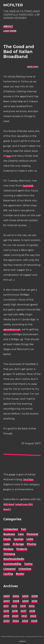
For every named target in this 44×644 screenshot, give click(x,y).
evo (9, 156)
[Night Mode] (10, 31)
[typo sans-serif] (33, 67)
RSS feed (9, 504)
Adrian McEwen (20, 637)
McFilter (13, 5)
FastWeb (28, 186)
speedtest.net (12, 329)
